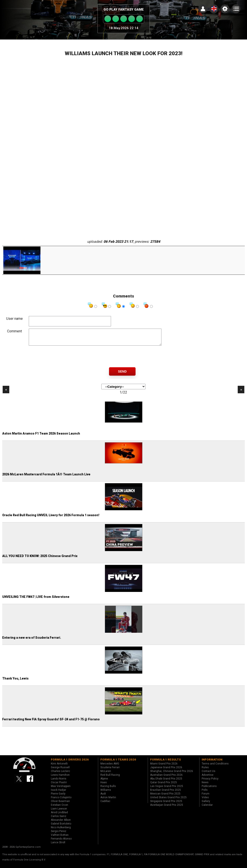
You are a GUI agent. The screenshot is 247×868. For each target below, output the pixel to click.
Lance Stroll (58, 846)
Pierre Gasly (58, 797)
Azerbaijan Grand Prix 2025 (167, 808)
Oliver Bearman (60, 804)
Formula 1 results (166, 763)
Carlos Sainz (59, 819)
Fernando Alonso (61, 842)
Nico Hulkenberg (61, 831)
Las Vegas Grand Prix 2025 (167, 789)
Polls (205, 793)
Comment (14, 331)
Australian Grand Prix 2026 (166, 778)
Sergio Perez (59, 834)
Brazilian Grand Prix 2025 (166, 793)
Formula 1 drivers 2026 (70, 763)
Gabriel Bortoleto (61, 827)
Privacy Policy (210, 782)
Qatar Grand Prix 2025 (164, 786)
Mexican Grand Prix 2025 (165, 797)
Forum (206, 797)
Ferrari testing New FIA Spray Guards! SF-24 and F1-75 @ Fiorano (51, 723)
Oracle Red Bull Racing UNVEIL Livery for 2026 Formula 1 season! (51, 518)
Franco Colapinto (61, 801)
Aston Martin (108, 801)
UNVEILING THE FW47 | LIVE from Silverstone (36, 600)
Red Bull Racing (110, 778)
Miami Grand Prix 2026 (164, 767)
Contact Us (209, 774)
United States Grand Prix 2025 (168, 801)
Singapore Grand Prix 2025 (166, 804)
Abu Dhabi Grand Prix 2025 (166, 782)
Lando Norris (59, 782)
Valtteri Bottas (60, 838)
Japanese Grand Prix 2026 (166, 771)
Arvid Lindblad (59, 816)
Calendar (207, 808)
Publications (209, 789)
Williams (106, 793)
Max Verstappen (61, 789)
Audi (103, 797)
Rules (205, 771)
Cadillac (105, 804)
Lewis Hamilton (60, 778)
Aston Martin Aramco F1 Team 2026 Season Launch (41, 437)
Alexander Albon (61, 823)
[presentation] (62, 360)
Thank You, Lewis (15, 682)
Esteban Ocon (59, 808)
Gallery (206, 804)
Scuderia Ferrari (110, 771)
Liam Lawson (59, 812)
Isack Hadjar (58, 793)
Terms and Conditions (215, 767)
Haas (104, 786)
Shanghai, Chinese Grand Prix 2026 (172, 774)
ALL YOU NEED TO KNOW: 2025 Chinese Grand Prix (40, 559)
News (205, 786)
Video (205, 801)
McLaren (106, 774)
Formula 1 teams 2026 (118, 763)
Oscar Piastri (59, 786)
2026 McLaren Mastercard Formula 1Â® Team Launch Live (46, 478)
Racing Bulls (108, 789)
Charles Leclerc (60, 774)
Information (212, 763)
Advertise (208, 778)
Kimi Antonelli (59, 767)
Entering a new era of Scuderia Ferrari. (32, 641)
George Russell (60, 771)
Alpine (104, 782)
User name (14, 319)
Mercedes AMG (110, 767)
